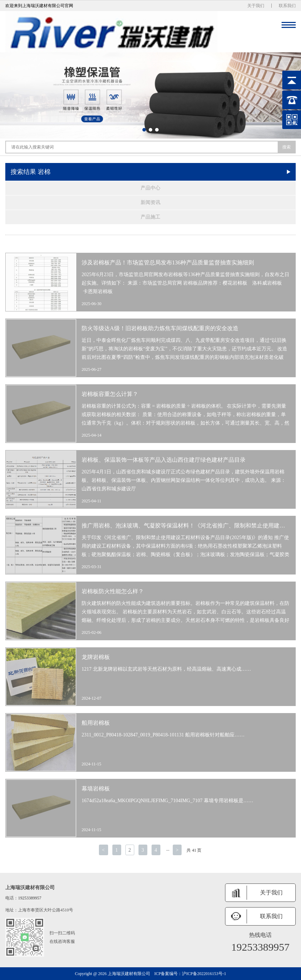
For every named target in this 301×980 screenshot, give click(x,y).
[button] (144, 130)
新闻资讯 (150, 202)
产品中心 (150, 188)
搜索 (287, 147)
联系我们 (287, 6)
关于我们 (256, 6)
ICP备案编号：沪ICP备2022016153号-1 (190, 974)
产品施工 (150, 217)
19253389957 (30, 898)
